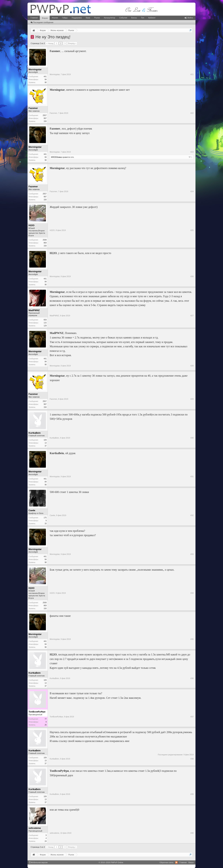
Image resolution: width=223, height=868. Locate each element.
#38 (192, 759)
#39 (192, 794)
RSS (176, 862)
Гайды (65, 18)
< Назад (50, 43)
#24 (192, 191)
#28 (192, 366)
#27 (192, 316)
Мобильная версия (38, 862)
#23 (192, 152)
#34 (192, 593)
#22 (192, 113)
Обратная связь (166, 862)
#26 (192, 276)
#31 (192, 476)
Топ (142, 18)
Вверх (191, 862)
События (123, 18)
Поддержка (77, 18)
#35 (192, 639)
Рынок (97, 18)
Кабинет (152, 18)
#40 (192, 833)
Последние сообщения (42, 22)
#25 (192, 230)
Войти (189, 18)
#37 (192, 717)
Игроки (55, 18)
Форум (45, 18)
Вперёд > (72, 43)
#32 (192, 515)
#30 (192, 438)
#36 (192, 678)
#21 (192, 74)
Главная (34, 18)
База (88, 18)
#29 (192, 399)
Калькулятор (109, 18)
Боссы (134, 18)
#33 (192, 554)
